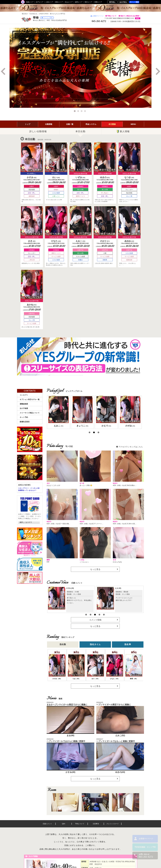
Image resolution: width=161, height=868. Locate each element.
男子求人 (112, 2)
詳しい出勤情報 (38, 131)
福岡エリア (79, 2)
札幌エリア (30, 2)
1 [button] (75, 111)
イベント (112, 124)
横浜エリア (59, 2)
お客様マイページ (97, 16)
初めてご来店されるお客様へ (130, 16)
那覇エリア (98, 2)
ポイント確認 (134, 2)
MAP (138, 18)
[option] (80, 68)
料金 (91, 124)
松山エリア (69, 2)
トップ (28, 124)
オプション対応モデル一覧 (30, 399)
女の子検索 (24, 408)
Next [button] (157, 71)
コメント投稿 (95, 620)
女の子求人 (123, 2)
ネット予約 (24, 417)
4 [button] (85, 111)
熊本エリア (88, 2)
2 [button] (79, 111)
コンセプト (24, 395)
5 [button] (104, 615)
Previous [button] (4, 71)
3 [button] (82, 111)
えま (118, 588)
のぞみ (70, 588)
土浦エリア (49, 2)
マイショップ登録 (47, 18)
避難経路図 (24, 404)
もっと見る (95, 569)
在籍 (70, 124)
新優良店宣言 (25, 422)
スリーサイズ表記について (30, 413)
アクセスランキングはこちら (131, 447)
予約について (112, 16)
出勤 (49, 124)
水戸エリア (40, 2)
